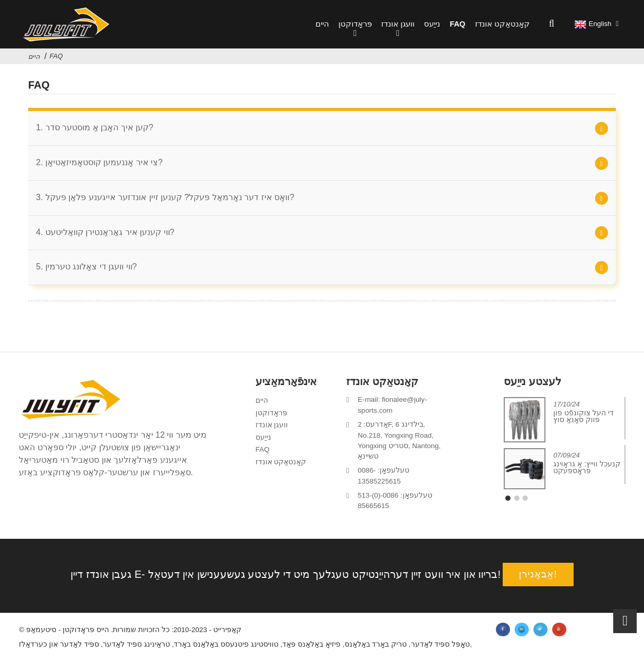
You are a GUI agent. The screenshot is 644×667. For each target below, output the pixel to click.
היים (322, 24)
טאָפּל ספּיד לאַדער (441, 650)
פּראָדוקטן (355, 30)
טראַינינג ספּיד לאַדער (136, 650)
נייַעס (432, 24)
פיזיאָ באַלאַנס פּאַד (312, 650)
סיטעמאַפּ (41, 635)
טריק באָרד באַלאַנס (376, 650)
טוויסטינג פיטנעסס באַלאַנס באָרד (226, 650)
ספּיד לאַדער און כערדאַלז (59, 650)
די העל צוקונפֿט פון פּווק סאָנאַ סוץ (584, 420)
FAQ (457, 24)
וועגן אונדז (398, 30)
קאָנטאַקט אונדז (502, 24)
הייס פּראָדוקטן (86, 635)
